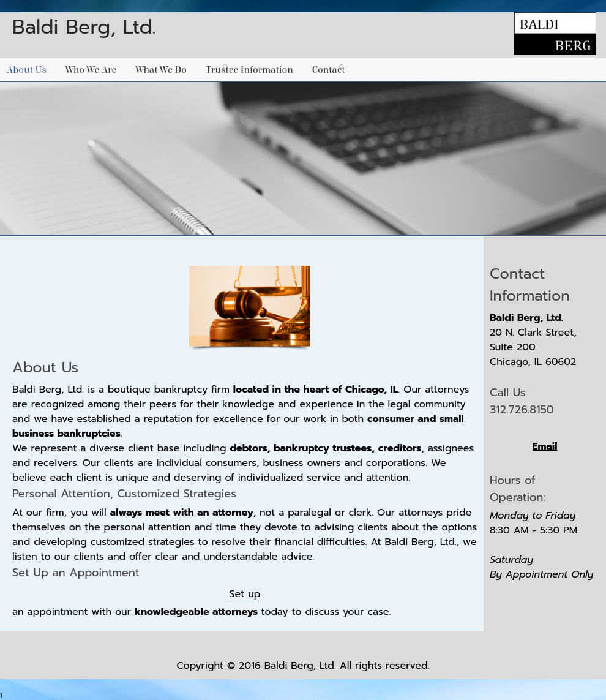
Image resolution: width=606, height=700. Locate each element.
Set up (245, 594)
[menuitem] (30, 70)
